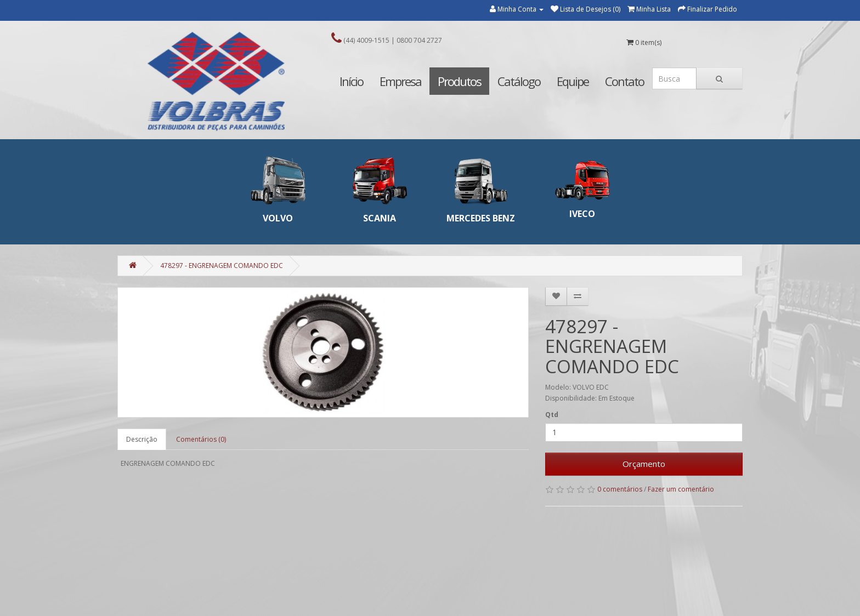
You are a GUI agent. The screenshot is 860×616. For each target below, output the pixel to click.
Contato (624, 81)
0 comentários (620, 489)
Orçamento (644, 464)
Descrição (142, 439)
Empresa (400, 81)
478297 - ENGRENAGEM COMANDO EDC (222, 266)
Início (351, 81)
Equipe (573, 81)
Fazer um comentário (681, 489)
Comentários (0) (201, 439)
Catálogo (519, 81)
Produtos (459, 81)
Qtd (552, 415)
